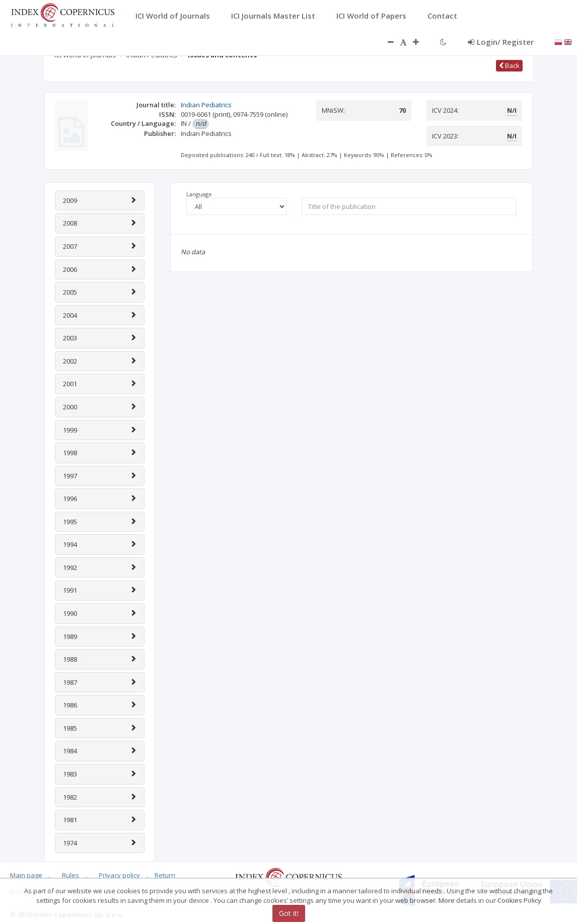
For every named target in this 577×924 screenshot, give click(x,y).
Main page (26, 875)
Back (509, 65)
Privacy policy (119, 875)
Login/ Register (501, 42)
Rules (70, 875)
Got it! (289, 913)
